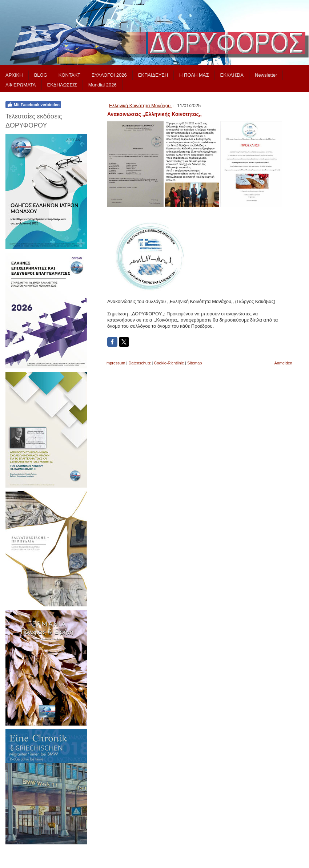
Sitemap (194, 363)
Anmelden (283, 363)
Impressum (115, 363)
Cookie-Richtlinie (169, 363)
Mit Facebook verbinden (33, 105)
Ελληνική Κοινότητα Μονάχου (141, 106)
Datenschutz (139, 363)
